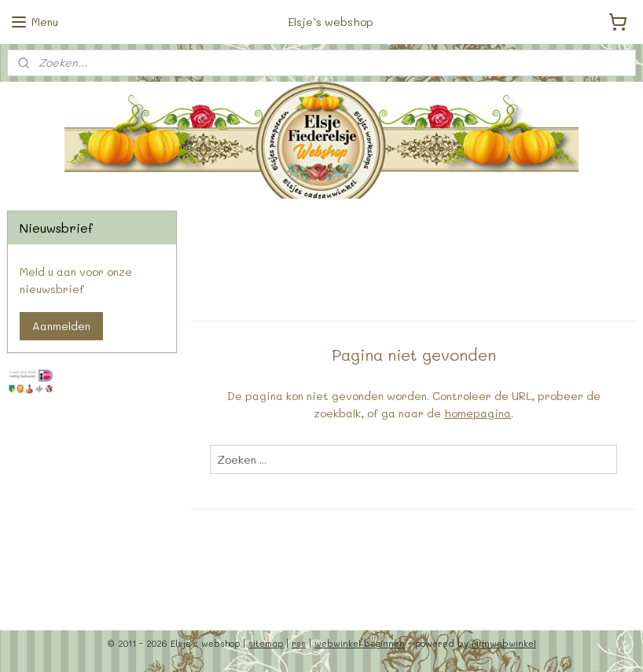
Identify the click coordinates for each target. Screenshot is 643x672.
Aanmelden (61, 326)
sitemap (266, 643)
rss (299, 643)
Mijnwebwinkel (504, 643)
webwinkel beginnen (360, 643)
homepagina (478, 413)
